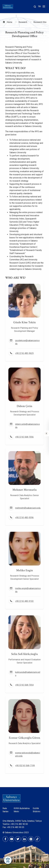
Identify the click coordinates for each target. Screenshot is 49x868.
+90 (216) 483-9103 (24, 601)
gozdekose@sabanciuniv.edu (27, 342)
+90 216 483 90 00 (19, 824)
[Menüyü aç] (43, 7)
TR (39, 6)
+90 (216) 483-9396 (24, 518)
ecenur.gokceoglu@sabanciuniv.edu (28, 754)
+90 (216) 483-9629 (24, 353)
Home (10, 22)
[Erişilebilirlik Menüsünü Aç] (8, 860)
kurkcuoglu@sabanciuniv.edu (28, 674)
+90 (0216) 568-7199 (25, 766)
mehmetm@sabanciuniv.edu (28, 508)
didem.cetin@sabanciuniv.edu (27, 426)
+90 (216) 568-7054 (24, 685)
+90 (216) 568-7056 (24, 437)
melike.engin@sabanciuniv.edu (28, 590)
